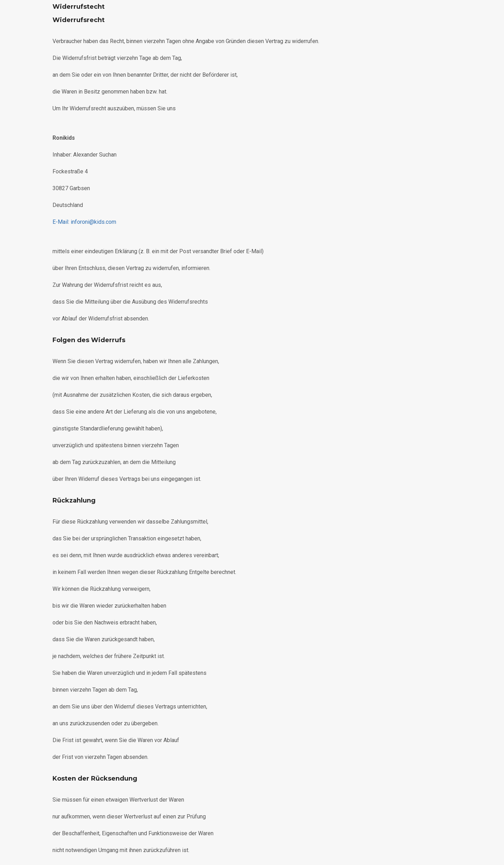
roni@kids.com (84, 222)
